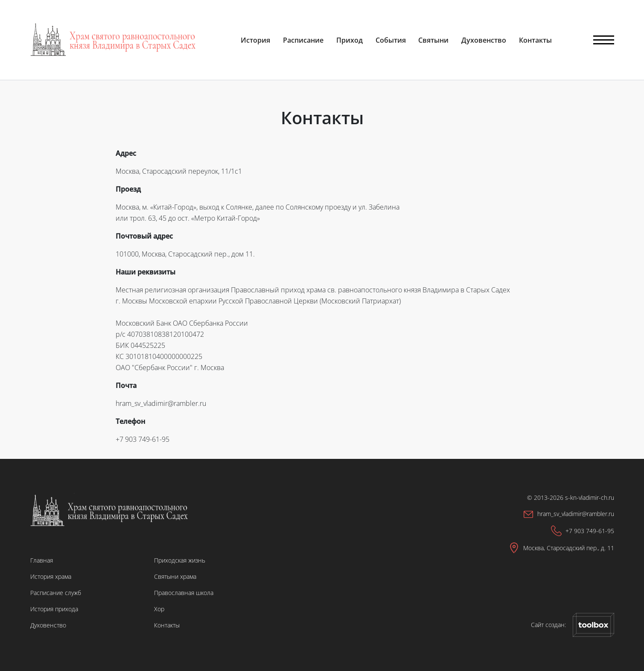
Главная (42, 560)
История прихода (54, 609)
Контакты (535, 40)
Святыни (433, 40)
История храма (51, 576)
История (255, 40)
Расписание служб (56, 593)
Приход (350, 40)
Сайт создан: (573, 625)
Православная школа (184, 593)
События (391, 40)
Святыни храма (175, 576)
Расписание (303, 40)
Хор (159, 609)
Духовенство (484, 40)
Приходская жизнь (180, 560)
